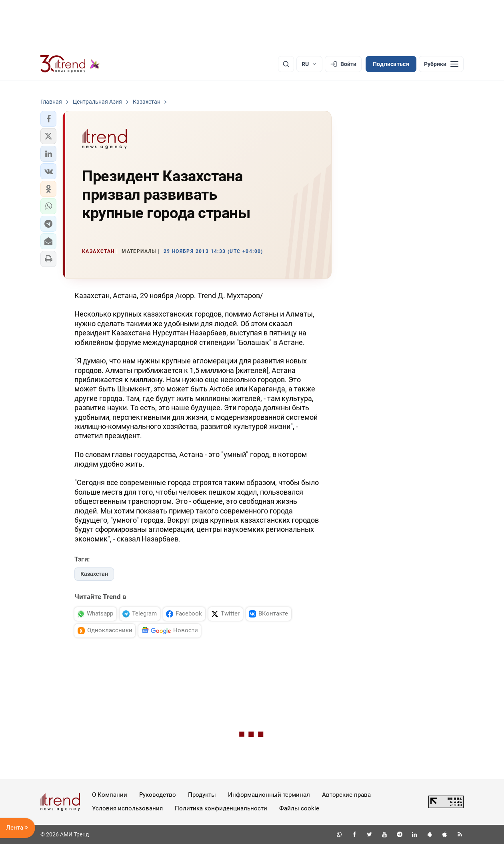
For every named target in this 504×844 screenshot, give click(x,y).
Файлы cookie (299, 808)
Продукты (202, 795)
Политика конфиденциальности (221, 808)
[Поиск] (286, 64)
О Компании (110, 795)
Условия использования (127, 808)
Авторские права (346, 795)
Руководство (158, 795)
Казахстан (94, 574)
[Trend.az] (70, 64)
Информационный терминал (269, 795)
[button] (48, 119)
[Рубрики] (441, 64)
